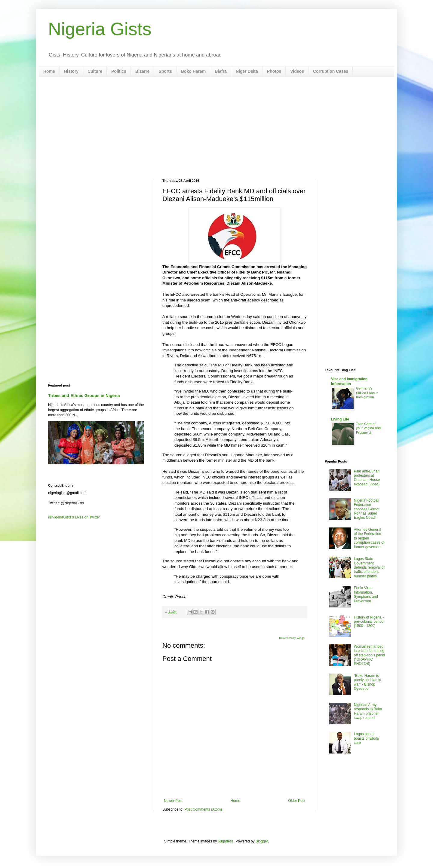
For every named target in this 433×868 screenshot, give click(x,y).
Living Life (340, 419)
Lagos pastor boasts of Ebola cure (366, 738)
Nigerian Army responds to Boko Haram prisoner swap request (368, 711)
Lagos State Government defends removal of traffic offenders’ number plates (369, 567)
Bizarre (142, 71)
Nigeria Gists (100, 29)
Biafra (221, 71)
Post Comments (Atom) (203, 809)
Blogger (262, 841)
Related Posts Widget (292, 638)
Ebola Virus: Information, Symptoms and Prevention (366, 594)
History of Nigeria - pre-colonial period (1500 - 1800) (369, 622)
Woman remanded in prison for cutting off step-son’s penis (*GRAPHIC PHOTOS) (369, 655)
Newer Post (173, 801)
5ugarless (226, 841)
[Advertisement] (216, 128)
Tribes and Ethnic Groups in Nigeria (84, 396)
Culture (95, 71)
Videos (297, 71)
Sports (165, 71)
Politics (119, 71)
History (71, 71)
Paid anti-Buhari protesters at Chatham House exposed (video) (367, 478)
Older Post (297, 801)
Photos (274, 71)
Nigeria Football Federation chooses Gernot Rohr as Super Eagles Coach (367, 509)
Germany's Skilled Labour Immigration (367, 393)
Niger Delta (247, 71)
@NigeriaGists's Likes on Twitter (74, 517)
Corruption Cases (331, 71)
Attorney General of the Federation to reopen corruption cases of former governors (369, 538)
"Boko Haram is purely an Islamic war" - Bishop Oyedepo (367, 682)
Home (49, 71)
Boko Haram (193, 71)
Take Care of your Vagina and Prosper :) (368, 428)
